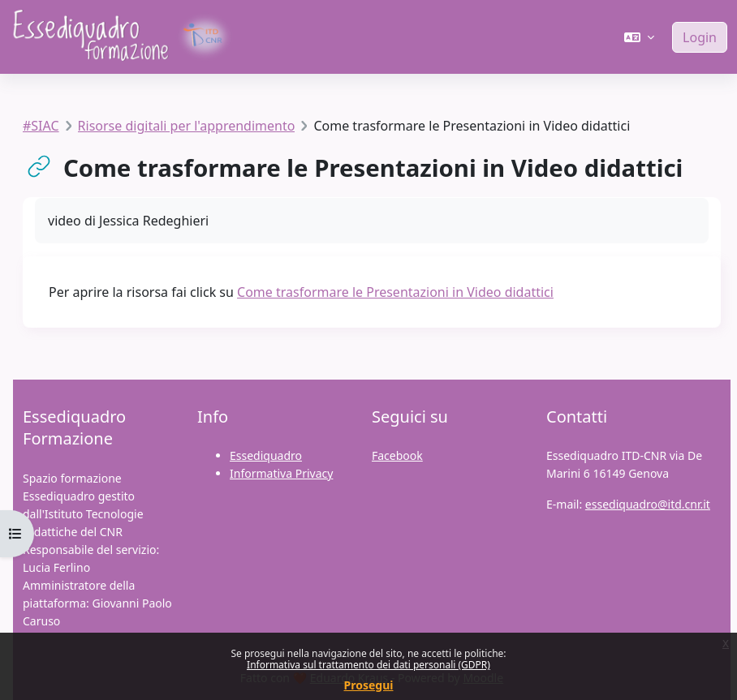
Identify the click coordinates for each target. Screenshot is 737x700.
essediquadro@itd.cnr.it (648, 504)
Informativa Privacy (281, 473)
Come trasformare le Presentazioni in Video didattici (395, 292)
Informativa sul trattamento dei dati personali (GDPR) (368, 665)
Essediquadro (266, 455)
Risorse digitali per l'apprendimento (187, 126)
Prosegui (369, 685)
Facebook (397, 455)
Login (700, 37)
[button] (639, 37)
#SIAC (41, 126)
